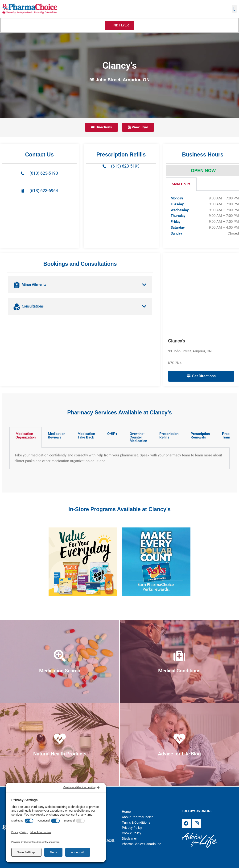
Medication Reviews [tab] (57, 436)
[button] (234, 9)
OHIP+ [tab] (112, 434)
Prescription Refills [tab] (169, 436)
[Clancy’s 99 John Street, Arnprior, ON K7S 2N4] (201, 295)
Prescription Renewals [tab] (200, 436)
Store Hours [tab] (181, 184)
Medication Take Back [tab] (86, 436)
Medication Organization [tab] (26, 436)
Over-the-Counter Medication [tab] (138, 437)
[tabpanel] (119, 458)
